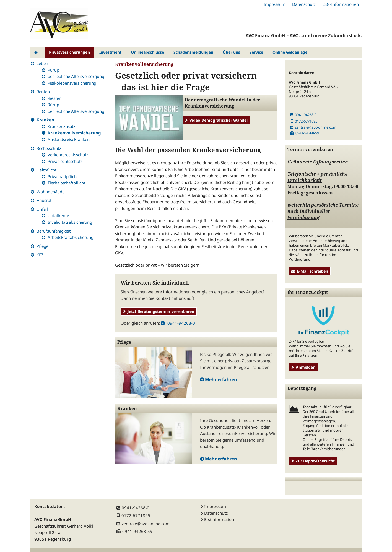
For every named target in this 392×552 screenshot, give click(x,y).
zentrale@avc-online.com (313, 127)
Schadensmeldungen (193, 52)
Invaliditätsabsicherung (70, 222)
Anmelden (303, 367)
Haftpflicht (46, 170)
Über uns (231, 52)
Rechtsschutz (49, 148)
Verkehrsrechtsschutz (68, 155)
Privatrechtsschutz (65, 161)
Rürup (53, 70)
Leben (42, 63)
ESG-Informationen (341, 4)
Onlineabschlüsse (147, 52)
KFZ (40, 255)
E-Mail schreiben (310, 271)
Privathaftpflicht (63, 176)
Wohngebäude (50, 192)
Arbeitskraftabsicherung (71, 237)
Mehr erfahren (221, 379)
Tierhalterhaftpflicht (66, 183)
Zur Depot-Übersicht (313, 461)
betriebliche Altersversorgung (76, 76)
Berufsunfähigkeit (54, 231)
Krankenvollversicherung (74, 133)
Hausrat (44, 200)
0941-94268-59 (305, 133)
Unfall (42, 209)
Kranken (45, 120)
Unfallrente (58, 215)
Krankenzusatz (61, 126)
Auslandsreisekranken (69, 139)
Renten (43, 92)
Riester (54, 98)
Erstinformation (219, 519)
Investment (110, 52)
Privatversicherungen (69, 52)
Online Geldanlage (290, 52)
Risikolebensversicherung (72, 83)
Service (256, 52)
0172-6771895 (304, 121)
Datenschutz (304, 4)
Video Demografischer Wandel (216, 120)
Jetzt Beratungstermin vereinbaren (159, 311)
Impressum (275, 4)
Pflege (42, 246)
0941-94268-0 (178, 323)
